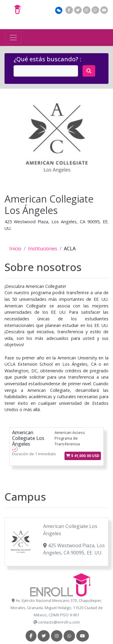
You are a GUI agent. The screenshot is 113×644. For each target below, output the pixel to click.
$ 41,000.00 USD (83, 456)
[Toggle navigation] (13, 38)
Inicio (15, 249)
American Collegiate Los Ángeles (28, 438)
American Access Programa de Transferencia (70, 438)
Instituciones (43, 249)
